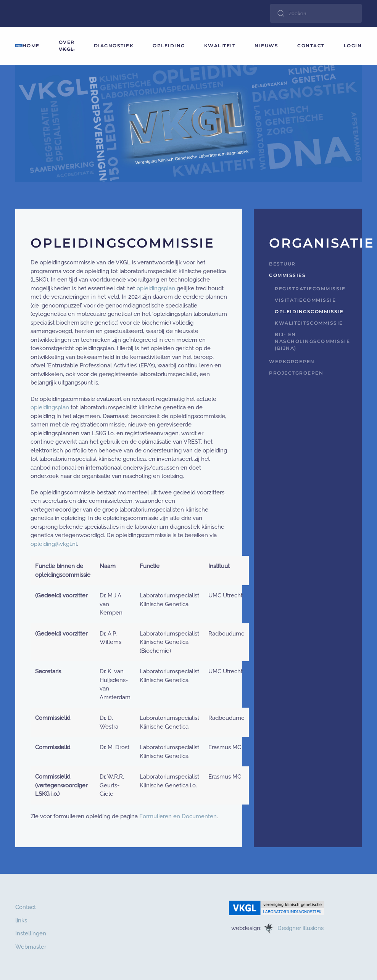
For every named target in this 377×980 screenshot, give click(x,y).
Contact (311, 46)
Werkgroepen (292, 361)
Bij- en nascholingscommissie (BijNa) (311, 341)
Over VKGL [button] (67, 46)
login (353, 46)
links (21, 920)
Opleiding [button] (169, 46)
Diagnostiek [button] (114, 46)
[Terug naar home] (19, 46)
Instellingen (31, 933)
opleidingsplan (156, 288)
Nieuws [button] (266, 46)
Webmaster (31, 947)
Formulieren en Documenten (178, 816)
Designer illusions (301, 928)
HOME (31, 46)
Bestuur (282, 264)
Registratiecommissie (310, 289)
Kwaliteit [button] (220, 46)
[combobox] (316, 13)
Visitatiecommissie (305, 300)
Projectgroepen (296, 373)
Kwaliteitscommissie (309, 323)
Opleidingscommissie (309, 311)
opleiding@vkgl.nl (54, 544)
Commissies (287, 275)
